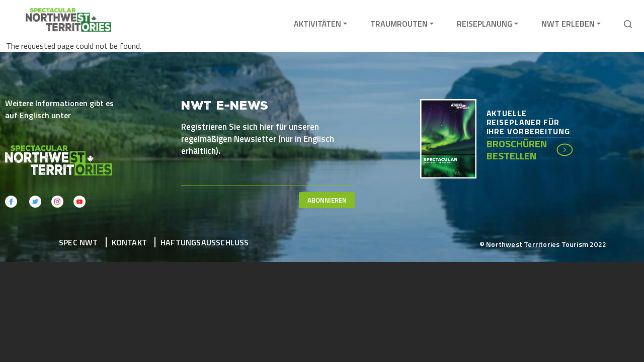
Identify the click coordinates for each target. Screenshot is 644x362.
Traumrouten (399, 24)
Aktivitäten (317, 24)
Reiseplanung (485, 24)
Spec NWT (78, 242)
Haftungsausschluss (205, 242)
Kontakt (129, 242)
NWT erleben (568, 24)
